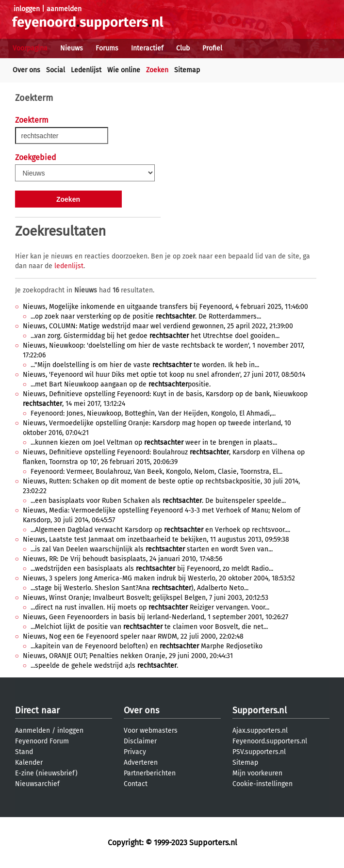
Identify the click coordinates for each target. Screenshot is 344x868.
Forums (107, 48)
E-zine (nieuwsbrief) (46, 773)
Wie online (124, 70)
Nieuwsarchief (37, 784)
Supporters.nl (260, 710)
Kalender (29, 763)
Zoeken (157, 70)
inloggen (27, 9)
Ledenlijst (86, 70)
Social (56, 70)
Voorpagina (30, 48)
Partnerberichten (150, 773)
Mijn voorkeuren (257, 773)
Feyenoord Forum (42, 741)
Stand (24, 752)
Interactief (147, 48)
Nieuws (72, 48)
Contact (136, 784)
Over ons (26, 70)
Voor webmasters (151, 731)
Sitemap (187, 70)
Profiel (212, 48)
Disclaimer (140, 741)
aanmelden (64, 9)
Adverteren (141, 763)
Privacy (135, 752)
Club (183, 48)
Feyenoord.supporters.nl (270, 741)
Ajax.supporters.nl (260, 731)
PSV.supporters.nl (259, 752)
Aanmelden (33, 731)
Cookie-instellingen (262, 784)
